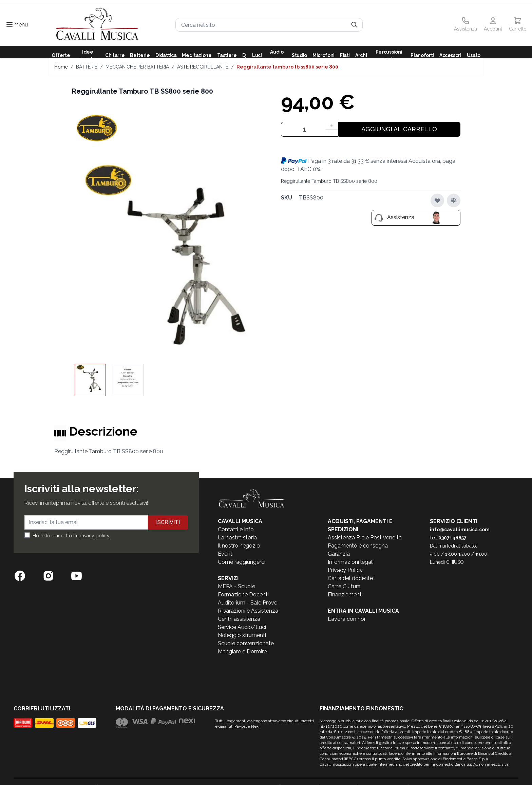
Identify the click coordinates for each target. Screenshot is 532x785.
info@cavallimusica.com (460, 530)
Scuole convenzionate (246, 643)
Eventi (226, 554)
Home (61, 67)
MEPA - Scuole (236, 586)
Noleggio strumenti (242, 635)
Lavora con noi (346, 619)
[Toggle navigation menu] (9, 25)
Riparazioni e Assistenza (248, 611)
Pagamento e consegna (358, 546)
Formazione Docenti (243, 595)
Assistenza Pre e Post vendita (365, 538)
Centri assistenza (239, 619)
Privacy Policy (345, 570)
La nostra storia (237, 538)
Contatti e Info (236, 529)
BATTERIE (87, 67)
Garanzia (339, 554)
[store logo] (97, 25)
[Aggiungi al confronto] (454, 200)
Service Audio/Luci (242, 627)
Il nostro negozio (239, 546)
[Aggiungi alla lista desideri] (437, 200)
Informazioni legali (351, 562)
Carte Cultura (344, 586)
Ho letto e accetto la (71, 536)
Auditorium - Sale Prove (248, 603)
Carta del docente (350, 578)
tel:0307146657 (448, 538)
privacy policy (94, 536)
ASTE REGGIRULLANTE (203, 67)
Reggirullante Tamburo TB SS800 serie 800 (287, 67)
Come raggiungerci (242, 562)
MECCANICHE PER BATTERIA (137, 67)
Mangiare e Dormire (242, 652)
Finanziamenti (345, 595)
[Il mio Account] (493, 25)
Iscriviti (168, 522)
